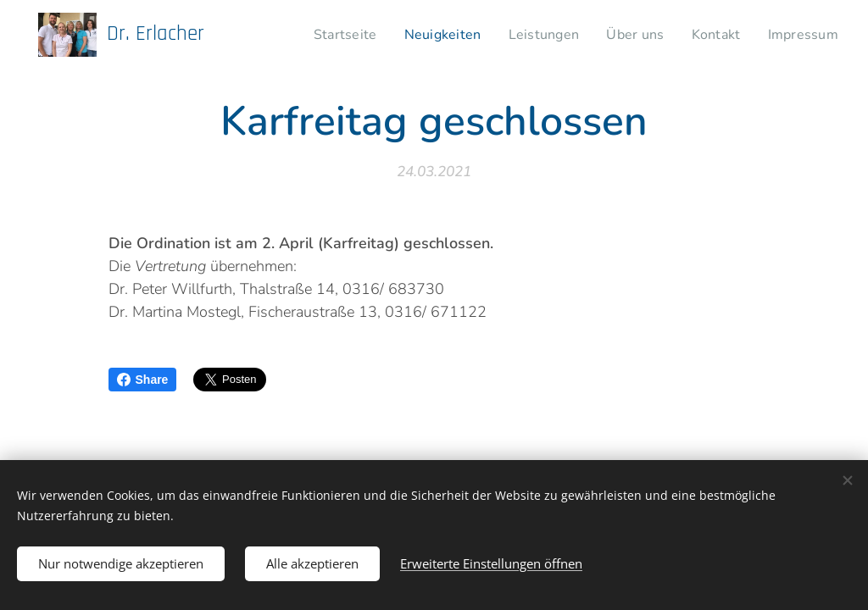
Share (143, 380)
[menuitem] (348, 35)
